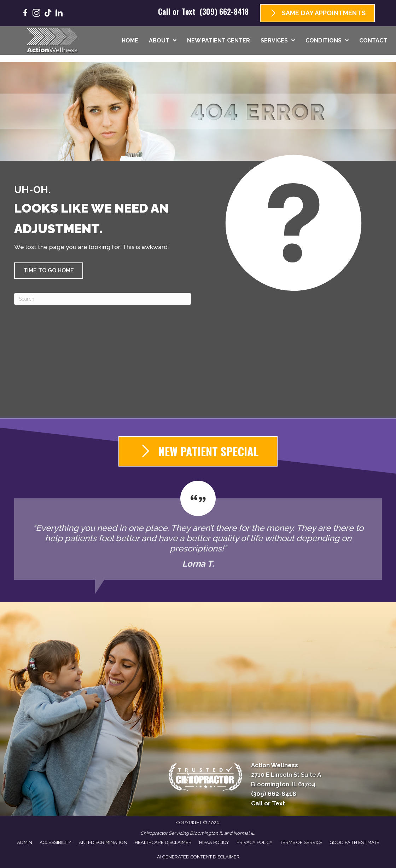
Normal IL (244, 833)
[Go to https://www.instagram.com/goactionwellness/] (36, 14)
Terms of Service (301, 842)
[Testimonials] (198, 530)
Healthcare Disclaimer (163, 842)
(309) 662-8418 (224, 11)
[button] (49, 271)
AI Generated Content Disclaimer (198, 857)
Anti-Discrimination (103, 842)
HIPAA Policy (214, 842)
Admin (25, 842)
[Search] (103, 299)
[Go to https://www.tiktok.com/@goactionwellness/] (48, 14)
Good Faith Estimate (355, 842)
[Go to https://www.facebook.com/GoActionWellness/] (25, 14)
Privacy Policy (255, 842)
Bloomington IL (206, 833)
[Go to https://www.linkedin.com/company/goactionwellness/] (59, 14)
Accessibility (56, 842)
